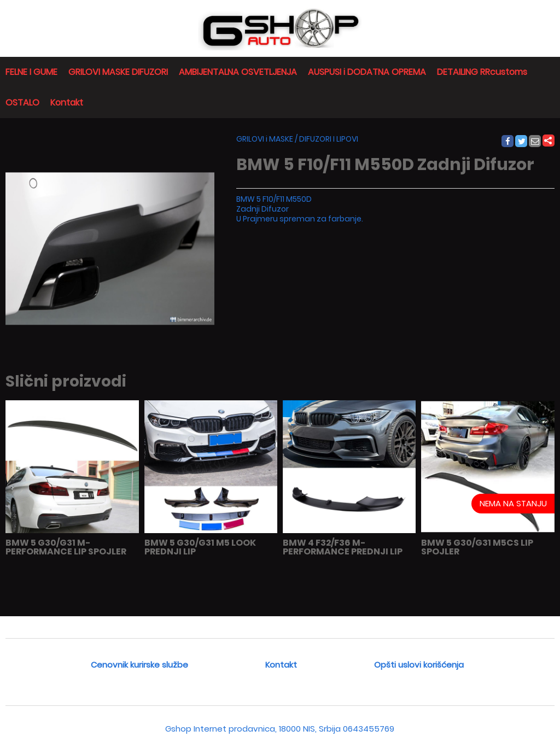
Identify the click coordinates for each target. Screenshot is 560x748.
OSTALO (22, 103)
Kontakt (67, 103)
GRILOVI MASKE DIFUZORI (118, 72)
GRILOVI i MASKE (265, 139)
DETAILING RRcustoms (482, 72)
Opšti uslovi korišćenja (419, 665)
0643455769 (369, 729)
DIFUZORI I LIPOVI (329, 139)
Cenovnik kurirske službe (139, 665)
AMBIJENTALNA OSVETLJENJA (238, 72)
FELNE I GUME (31, 72)
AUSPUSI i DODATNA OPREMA (367, 72)
